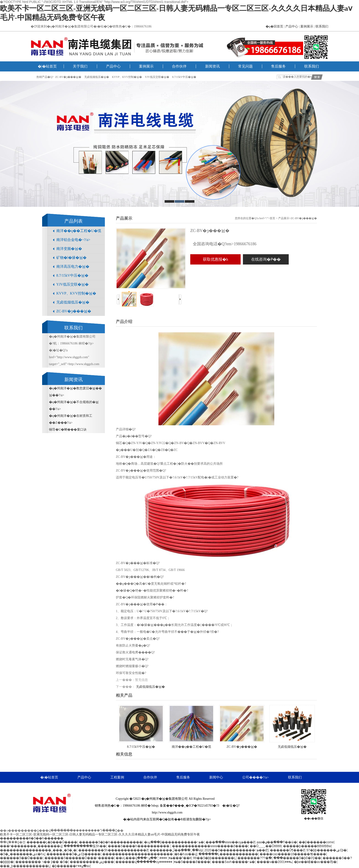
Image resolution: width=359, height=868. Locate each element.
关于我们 (80, 66)
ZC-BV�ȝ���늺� (68, 77)
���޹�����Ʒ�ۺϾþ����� (74, 854)
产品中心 (292, 26)
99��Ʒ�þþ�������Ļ (214, 858)
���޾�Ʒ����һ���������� (139, 846)
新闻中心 (216, 777)
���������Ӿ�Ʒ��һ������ (32, 838)
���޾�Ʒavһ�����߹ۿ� (233, 862)
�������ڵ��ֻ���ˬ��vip (176, 850)
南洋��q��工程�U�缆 (79, 231)
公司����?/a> (256, 777)
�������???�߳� (254, 858)
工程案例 (117, 777)
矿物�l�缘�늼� (71, 258)
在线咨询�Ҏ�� (266, 259)
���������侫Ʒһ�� (85, 846)
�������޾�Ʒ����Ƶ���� (185, 862)
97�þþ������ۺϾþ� (326, 850)
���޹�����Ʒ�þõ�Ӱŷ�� (297, 858)
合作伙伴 (179, 66)
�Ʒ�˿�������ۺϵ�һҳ (22, 854)
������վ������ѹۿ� (147, 862)
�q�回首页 (274, 26)
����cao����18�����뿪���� (293, 854)
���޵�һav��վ (180, 854)
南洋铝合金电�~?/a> (73, 240)
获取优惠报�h (215, 259)
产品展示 (284, 218)
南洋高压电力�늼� (73, 266)
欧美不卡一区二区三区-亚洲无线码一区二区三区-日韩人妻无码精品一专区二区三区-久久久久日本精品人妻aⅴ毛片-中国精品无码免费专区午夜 (100, 834)
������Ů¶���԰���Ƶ (287, 850)
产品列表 (73, 221)
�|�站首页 (47, 66)
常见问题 (245, 66)
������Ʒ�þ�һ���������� (111, 842)
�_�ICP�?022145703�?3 (200, 806)
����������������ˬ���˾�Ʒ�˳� (38, 850)
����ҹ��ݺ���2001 (274, 862)
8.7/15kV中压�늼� (184, 77)
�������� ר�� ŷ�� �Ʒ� (42, 862)
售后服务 (278, 66)
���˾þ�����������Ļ (25, 866)
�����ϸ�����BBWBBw (307, 846)
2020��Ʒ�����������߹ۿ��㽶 (236, 850)
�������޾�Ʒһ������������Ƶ (113, 850)
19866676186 (132, 806)
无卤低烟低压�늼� (97, 77)
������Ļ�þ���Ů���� (52, 842)
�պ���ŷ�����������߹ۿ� (174, 842)
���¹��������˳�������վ (31, 846)
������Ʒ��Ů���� (21, 858)
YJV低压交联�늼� (157, 77)
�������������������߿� (141, 854)
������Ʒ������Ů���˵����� (79, 858)
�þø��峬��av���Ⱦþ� (315, 862)
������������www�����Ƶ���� (210, 846)
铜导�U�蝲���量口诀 (68, 430)
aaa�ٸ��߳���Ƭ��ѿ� (277, 842)
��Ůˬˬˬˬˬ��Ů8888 (265, 846)
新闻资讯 (212, 66)
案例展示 (307, 26)
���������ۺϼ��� (92, 862)
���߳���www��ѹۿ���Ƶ (230, 842)
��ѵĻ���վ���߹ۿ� (144, 858)
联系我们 (322, 26)
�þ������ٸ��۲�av (71, 866)
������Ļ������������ (228, 854)
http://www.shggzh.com (167, 812)
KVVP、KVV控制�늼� (127, 77)
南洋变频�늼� (69, 249)
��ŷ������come (316, 842)
